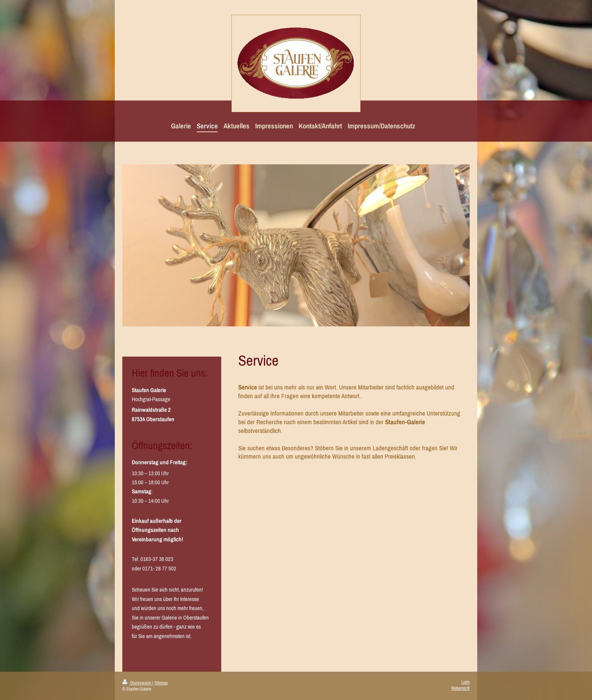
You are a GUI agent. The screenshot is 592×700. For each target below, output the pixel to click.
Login (466, 682)
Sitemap (161, 683)
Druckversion (137, 683)
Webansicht (460, 688)
